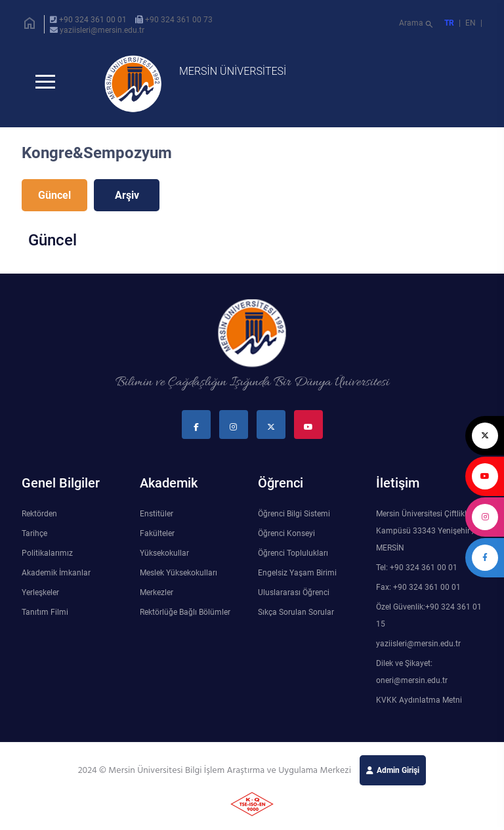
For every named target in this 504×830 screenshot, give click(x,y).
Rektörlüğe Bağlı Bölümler (185, 612)
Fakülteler (157, 533)
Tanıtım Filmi (45, 612)
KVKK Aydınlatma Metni (419, 700)
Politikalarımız (47, 553)
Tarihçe (34, 533)
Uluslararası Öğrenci (294, 592)
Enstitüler (157, 514)
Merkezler (157, 592)
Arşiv (127, 195)
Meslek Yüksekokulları (178, 573)
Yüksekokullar (164, 553)
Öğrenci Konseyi (286, 533)
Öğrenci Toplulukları (293, 553)
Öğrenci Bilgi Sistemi (294, 514)
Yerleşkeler (40, 592)
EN (472, 23)
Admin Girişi (398, 770)
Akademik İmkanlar (56, 573)
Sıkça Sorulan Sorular (296, 612)
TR (449, 23)
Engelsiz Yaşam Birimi (297, 573)
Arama (417, 25)
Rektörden (39, 514)
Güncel (54, 195)
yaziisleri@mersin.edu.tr (102, 30)
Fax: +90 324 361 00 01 (418, 587)
